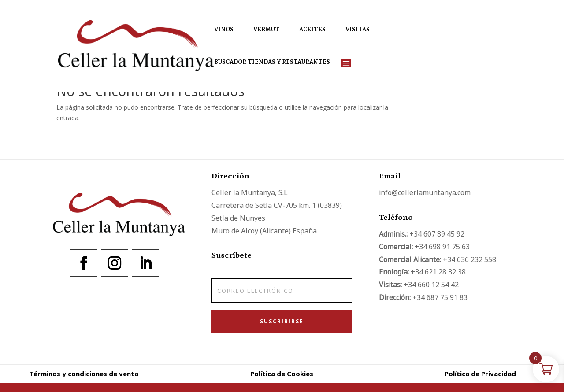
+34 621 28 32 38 (438, 272)
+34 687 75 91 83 (440, 297)
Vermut (266, 30)
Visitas (358, 30)
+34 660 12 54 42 (431, 285)
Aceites (312, 30)
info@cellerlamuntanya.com (425, 192)
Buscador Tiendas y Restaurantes (272, 62)
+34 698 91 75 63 (442, 247)
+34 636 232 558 (469, 259)
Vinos (224, 30)
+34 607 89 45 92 (437, 234)
